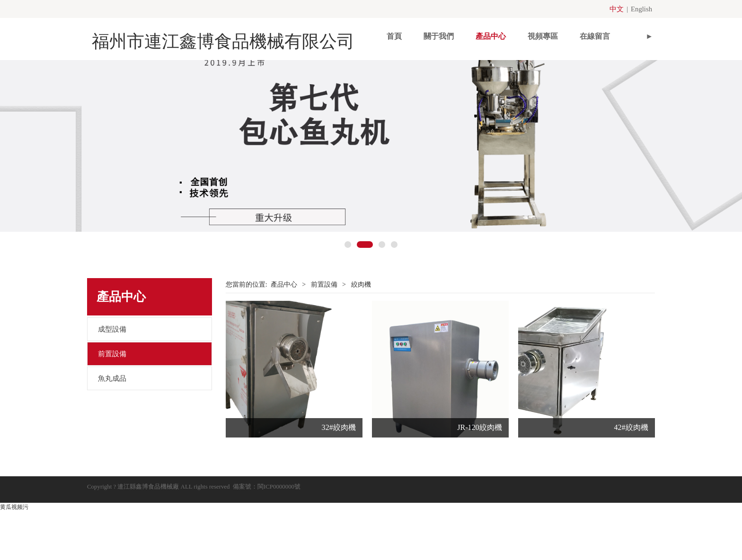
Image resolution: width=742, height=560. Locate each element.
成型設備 (112, 384)
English (642, 9)
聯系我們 (604, 36)
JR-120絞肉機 (480, 482)
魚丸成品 (112, 433)
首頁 (352, 36)
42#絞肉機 (631, 482)
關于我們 (396, 36)
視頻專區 (500, 36)
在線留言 (552, 36)
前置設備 (112, 408)
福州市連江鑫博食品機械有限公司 (205, 36)
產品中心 (448, 36)
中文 (618, 9)
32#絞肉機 (339, 482)
